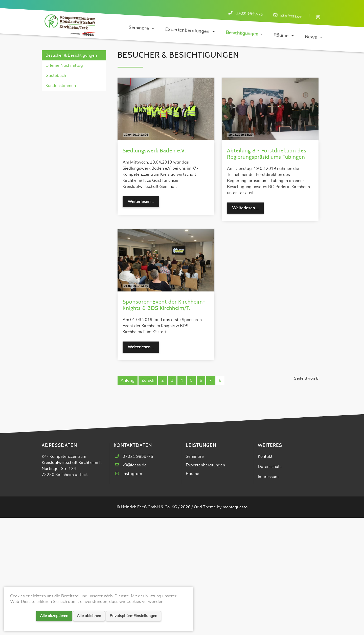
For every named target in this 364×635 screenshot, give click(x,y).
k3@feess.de (291, 16)
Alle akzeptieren (54, 616)
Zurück (148, 498)
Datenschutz (270, 584)
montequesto (235, 624)
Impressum (268, 594)
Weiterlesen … (143, 318)
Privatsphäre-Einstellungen (133, 616)
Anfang (128, 498)
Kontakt (265, 574)
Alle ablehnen (89, 616)
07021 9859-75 (249, 14)
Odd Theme (205, 624)
